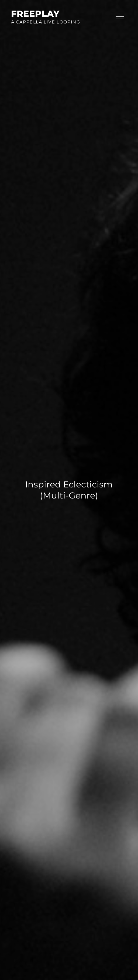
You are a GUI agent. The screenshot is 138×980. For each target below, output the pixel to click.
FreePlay (35, 14)
